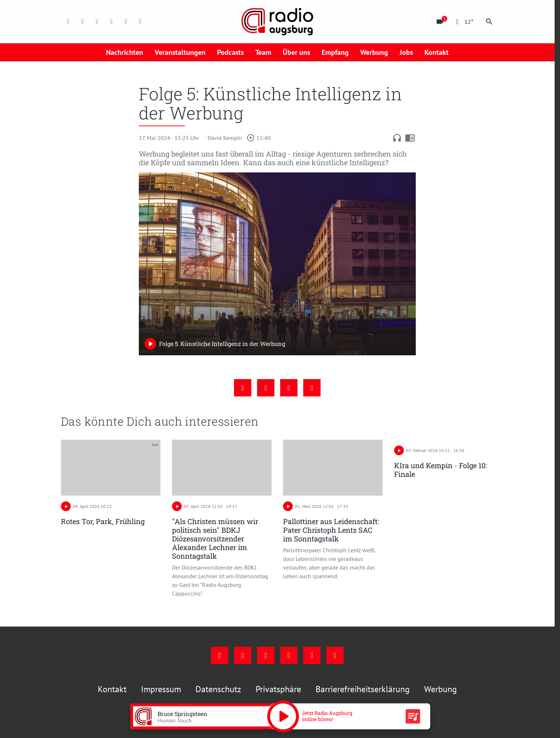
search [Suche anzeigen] (489, 22)
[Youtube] (97, 22)
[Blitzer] (440, 22)
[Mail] (111, 22)
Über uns (296, 52)
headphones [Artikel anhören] (397, 138)
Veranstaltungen (180, 52)
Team (263, 52)
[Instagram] (83, 22)
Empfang (335, 52)
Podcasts (230, 52)
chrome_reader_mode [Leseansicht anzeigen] (410, 138)
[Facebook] (68, 22)
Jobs (406, 52)
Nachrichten (125, 52)
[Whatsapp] (140, 22)
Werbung (374, 52)
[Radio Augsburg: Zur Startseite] (277, 22)
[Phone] (126, 22)
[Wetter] (463, 22)
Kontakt (436, 52)
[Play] (150, 344)
